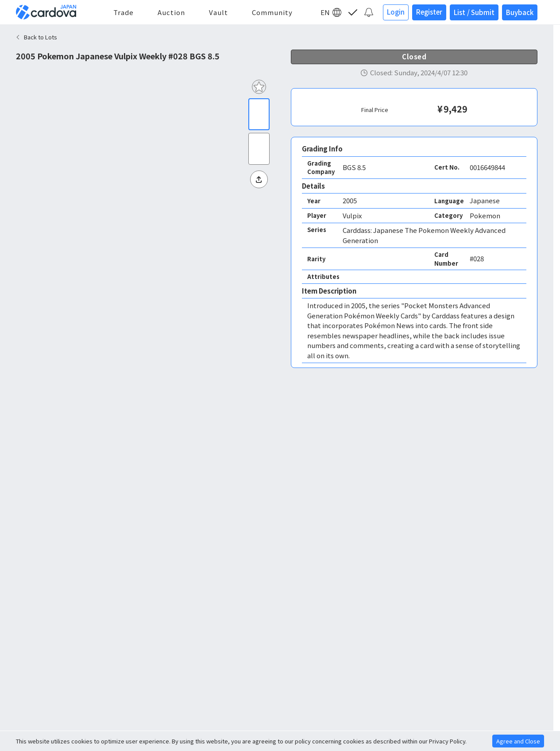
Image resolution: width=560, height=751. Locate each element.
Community (272, 12)
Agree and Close (518, 741)
